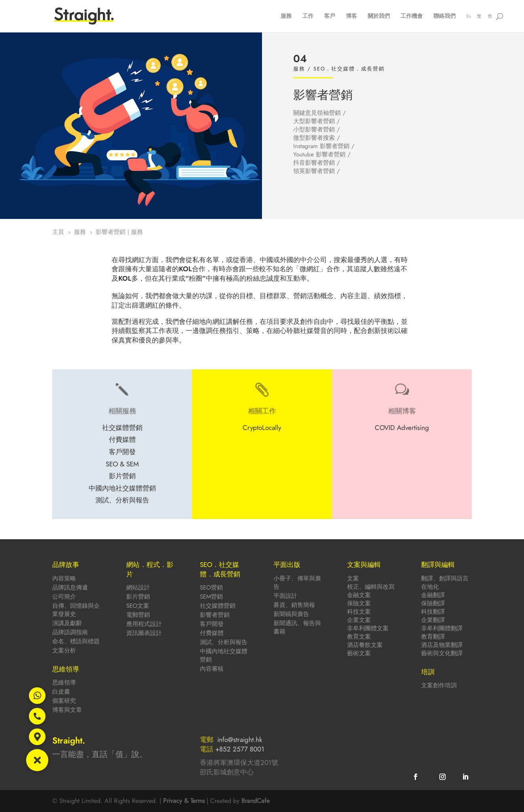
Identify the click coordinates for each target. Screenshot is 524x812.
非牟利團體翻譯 (442, 628)
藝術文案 (359, 653)
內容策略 (64, 578)
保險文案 (359, 603)
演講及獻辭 (67, 623)
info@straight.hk (240, 740)
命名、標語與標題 (76, 641)
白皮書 (61, 692)
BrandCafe (255, 801)
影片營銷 (138, 597)
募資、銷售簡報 (294, 605)
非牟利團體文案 (368, 628)
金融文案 (359, 595)
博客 (351, 16)
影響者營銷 (215, 615)
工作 (308, 16)
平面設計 (285, 596)
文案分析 (64, 650)
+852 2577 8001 (240, 749)
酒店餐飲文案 (365, 645)
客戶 (330, 16)
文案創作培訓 (439, 685)
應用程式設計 (144, 624)
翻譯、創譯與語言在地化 (445, 583)
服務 (286, 16)
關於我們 (379, 16)
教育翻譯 (433, 637)
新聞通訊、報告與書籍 (297, 627)
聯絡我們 (444, 16)
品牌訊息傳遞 (70, 588)
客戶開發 (212, 624)
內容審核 (212, 669)
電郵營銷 (138, 615)
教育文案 (359, 637)
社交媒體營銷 (218, 606)
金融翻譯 (433, 595)
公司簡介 (64, 597)
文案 (353, 578)
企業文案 (359, 620)
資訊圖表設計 (144, 633)
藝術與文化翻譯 (442, 653)
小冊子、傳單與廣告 (297, 583)
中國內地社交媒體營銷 (224, 655)
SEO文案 (138, 606)
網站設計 (138, 588)
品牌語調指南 (70, 632)
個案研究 (64, 701)
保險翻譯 (433, 603)
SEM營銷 (211, 597)
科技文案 (359, 612)
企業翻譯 (433, 620)
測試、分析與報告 (224, 642)
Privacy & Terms (184, 801)
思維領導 (64, 683)
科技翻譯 (433, 612)
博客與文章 (67, 710)
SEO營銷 (211, 588)
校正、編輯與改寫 (371, 587)
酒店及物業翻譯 (442, 645)
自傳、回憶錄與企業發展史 (76, 610)
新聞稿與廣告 (291, 614)
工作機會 (412, 16)
